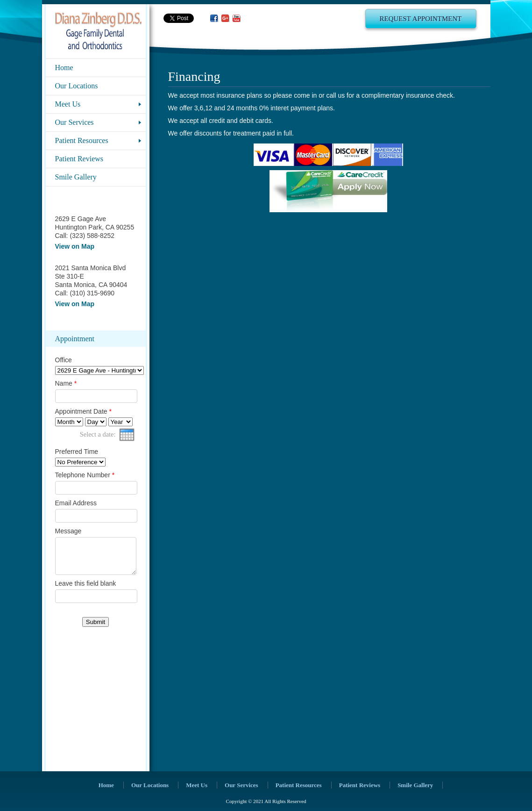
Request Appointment (421, 19)
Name (66, 383)
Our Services (74, 122)
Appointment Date (83, 411)
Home (64, 68)
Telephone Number (85, 475)
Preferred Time (77, 452)
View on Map (75, 246)
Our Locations (77, 86)
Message (68, 531)
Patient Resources (82, 140)
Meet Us (68, 104)
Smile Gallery (76, 177)
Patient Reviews (79, 159)
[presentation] (127, 435)
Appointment (75, 339)
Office (64, 360)
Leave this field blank (86, 590)
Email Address (76, 503)
